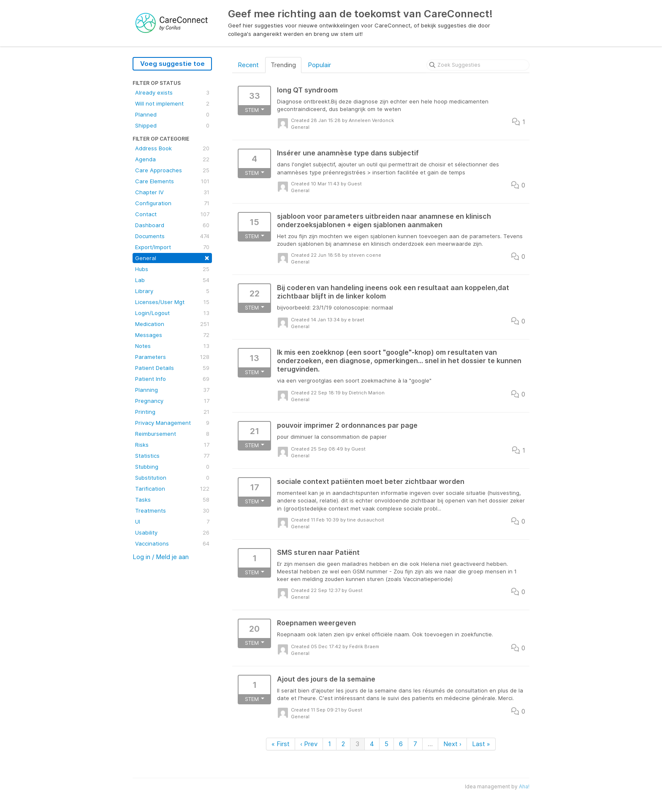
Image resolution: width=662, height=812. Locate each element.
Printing (172, 412)
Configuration (172, 203)
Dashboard (172, 225)
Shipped (172, 125)
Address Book (172, 148)
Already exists (172, 92)
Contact (172, 214)
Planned (172, 114)
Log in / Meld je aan (161, 557)
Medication (172, 324)
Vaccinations (172, 543)
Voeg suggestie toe (172, 64)
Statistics (172, 456)
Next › (452, 744)
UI (172, 521)
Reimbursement (172, 434)
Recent (248, 65)
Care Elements (172, 181)
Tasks (172, 500)
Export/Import (172, 247)
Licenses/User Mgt (172, 302)
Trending (283, 65)
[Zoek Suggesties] (478, 65)
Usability (172, 532)
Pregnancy (172, 401)
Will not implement (172, 103)
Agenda (172, 159)
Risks (172, 445)
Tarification (172, 489)
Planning (172, 390)
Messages (172, 335)
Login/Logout (172, 313)
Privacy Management (172, 423)
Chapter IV (172, 192)
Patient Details (172, 368)
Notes (172, 346)
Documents (172, 236)
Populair (319, 65)
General (172, 257)
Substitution (172, 478)
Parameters (172, 357)
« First (281, 744)
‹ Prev (309, 744)
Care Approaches (172, 170)
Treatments (172, 511)
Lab (172, 280)
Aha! (524, 786)
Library (172, 291)
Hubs (172, 269)
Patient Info (172, 379)
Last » (481, 744)
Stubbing (172, 467)
